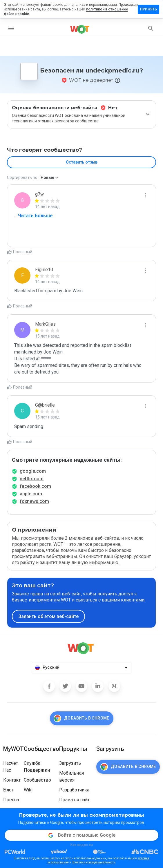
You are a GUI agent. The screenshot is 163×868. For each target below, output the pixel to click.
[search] (151, 28)
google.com (33, 471)
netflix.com (32, 479)
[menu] (11, 28)
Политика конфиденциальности (94, 862)
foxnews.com (34, 501)
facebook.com (35, 486)
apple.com (31, 494)
